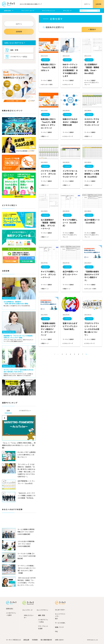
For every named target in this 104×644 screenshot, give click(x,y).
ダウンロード (67, 11)
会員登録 (98, 4)
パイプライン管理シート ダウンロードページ (48, 174)
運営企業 (26, 640)
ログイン (87, 4)
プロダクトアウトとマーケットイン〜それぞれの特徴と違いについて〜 (92, 329)
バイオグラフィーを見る (19, 57)
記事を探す (8, 11)
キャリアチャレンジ (49, 11)
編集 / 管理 (42, 615)
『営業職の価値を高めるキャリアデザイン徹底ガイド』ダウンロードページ (48, 329)
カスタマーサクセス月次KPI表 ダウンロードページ (92, 122)
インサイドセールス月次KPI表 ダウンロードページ (70, 174)
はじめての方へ (60, 610)
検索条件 (93, 29)
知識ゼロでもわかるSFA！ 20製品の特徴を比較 (70, 122)
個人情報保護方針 (46, 640)
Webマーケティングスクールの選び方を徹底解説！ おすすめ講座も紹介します (70, 70)
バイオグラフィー (25, 411)
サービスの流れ (60, 623)
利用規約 (35, 640)
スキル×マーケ (68, 84)
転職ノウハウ (59, 627)
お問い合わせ (59, 640)
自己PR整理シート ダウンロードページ (71, 274)
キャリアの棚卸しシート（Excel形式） (70, 223)
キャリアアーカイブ (28, 11)
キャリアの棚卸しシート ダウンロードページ (48, 274)
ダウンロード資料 (47, 84)
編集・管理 (14, 50)
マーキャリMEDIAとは (13, 640)
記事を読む (10, 609)
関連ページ (45, 136)
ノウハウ (45, 60)
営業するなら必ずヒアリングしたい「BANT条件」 (70, 326)
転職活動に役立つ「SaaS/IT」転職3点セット (48, 67)
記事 (8, 411)
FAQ (56, 631)
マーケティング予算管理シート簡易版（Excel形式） (92, 174)
